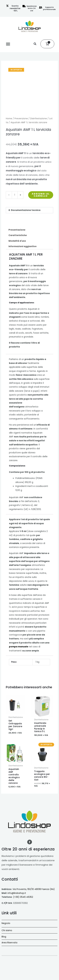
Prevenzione (21, 119)
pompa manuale (19, 647)
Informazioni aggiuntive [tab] (22, 246)
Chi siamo (7, 930)
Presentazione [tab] (17, 230)
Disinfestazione (39, 119)
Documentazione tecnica (26, 210)
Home (9, 119)
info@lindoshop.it (17, 893)
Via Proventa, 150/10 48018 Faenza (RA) (34, 889)
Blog (4, 937)
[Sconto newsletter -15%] (7, 6)
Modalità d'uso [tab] (17, 241)
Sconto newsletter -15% (15, 8)
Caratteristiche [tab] (18, 235)
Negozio (6, 923)
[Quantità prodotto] (15, 195)
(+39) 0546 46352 (23, 897)
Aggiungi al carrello (41, 195)
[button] (8, 44)
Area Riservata (9, 943)
